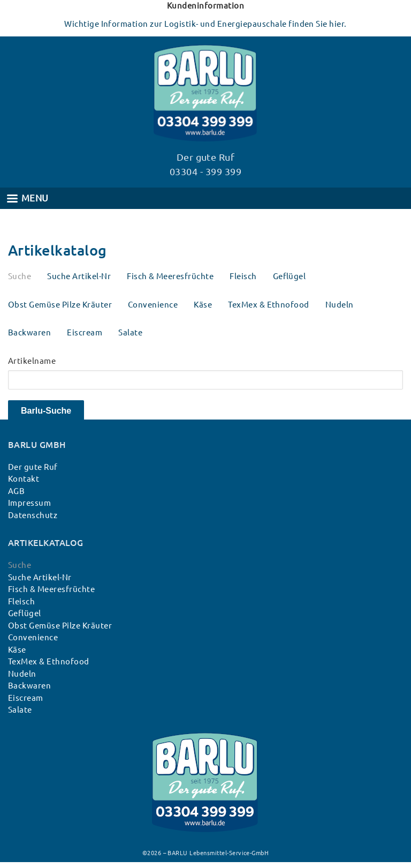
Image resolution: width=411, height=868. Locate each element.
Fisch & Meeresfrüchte (170, 276)
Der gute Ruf (33, 467)
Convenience (153, 305)
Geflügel (290, 276)
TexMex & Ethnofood (269, 305)
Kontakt (24, 479)
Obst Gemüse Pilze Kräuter (60, 305)
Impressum (29, 503)
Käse (203, 305)
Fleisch (243, 276)
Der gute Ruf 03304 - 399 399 (205, 164)
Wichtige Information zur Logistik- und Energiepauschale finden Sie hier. (205, 24)
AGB (16, 491)
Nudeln (340, 305)
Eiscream (85, 332)
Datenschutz (33, 515)
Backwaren (29, 332)
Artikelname (32, 361)
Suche (20, 276)
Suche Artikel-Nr (79, 276)
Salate (130, 332)
